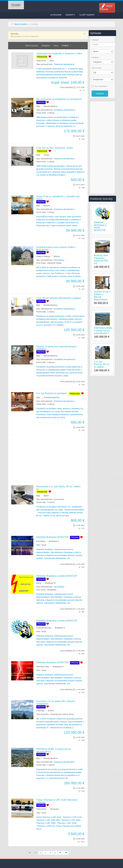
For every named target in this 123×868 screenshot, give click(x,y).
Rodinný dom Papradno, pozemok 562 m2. (101, 259)
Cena (56, 46)
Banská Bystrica (51, 106)
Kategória (46, 46)
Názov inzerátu (32, 46)
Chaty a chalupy (43, 256)
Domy (39, 583)
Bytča (46, 496)
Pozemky (40, 711)
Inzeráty (70, 15)
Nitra (52, 61)
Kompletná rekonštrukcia (64, 110)
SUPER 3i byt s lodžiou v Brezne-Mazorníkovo (102, 296)
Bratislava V (54, 541)
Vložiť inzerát (106, 8)
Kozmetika (41, 541)
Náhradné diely (43, 667)
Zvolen (47, 155)
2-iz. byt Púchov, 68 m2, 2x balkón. (102, 364)
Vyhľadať (95, 40)
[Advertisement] (48, 459)
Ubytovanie (41, 61)
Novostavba (59, 260)
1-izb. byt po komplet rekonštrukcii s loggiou (59, 298)
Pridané (65, 46)
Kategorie (56, 15)
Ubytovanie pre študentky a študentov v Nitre (59, 54)
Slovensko (54, 809)
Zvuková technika (44, 628)
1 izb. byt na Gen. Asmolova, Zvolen (55, 148)
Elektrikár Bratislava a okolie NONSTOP (57, 576)
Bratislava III (50, 583)
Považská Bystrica (52, 397)
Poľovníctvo (41, 809)
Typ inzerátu (96, 68)
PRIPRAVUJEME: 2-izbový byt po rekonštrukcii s (102, 331)
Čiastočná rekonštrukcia (64, 64)
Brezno (47, 206)
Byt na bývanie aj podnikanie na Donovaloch (59, 99)
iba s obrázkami (101, 86)
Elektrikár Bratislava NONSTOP (52, 537)
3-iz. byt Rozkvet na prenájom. (52, 393)
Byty (38, 106)
